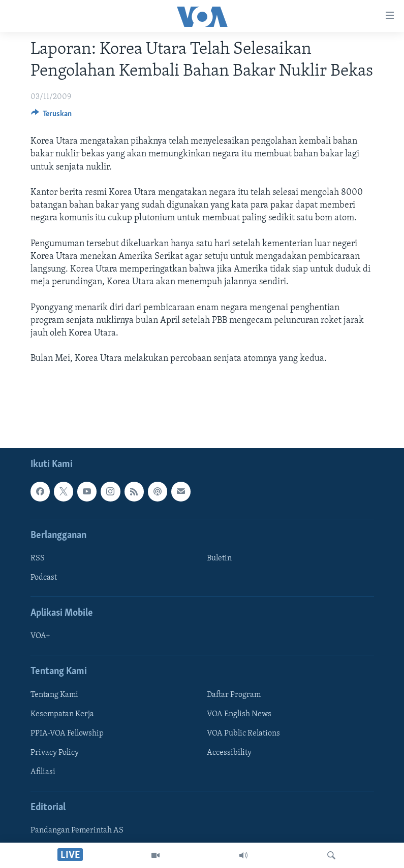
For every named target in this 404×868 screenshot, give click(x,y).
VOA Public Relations (243, 733)
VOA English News (239, 714)
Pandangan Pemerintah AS (77, 830)
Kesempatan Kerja (62, 714)
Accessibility (229, 753)
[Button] (52, 116)
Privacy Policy (55, 753)
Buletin (219, 558)
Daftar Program (234, 695)
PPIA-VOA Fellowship (67, 733)
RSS (38, 558)
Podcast (44, 578)
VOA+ (40, 636)
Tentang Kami (54, 695)
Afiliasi (43, 772)
